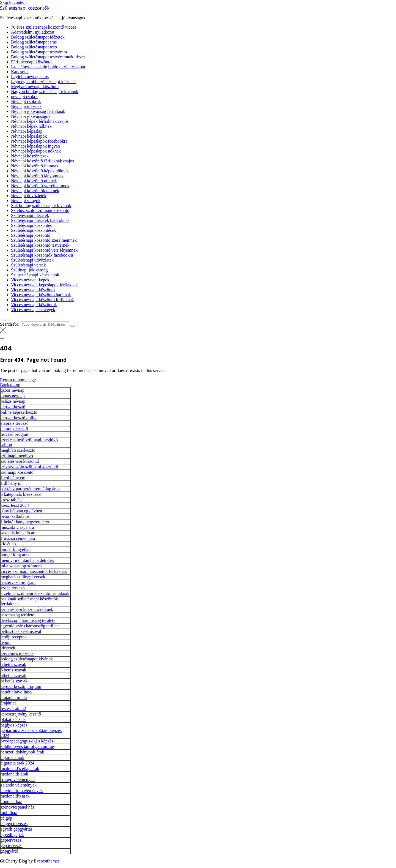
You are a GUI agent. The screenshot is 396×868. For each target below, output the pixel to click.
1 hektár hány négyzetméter (25, 522)
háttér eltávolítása (16, 692)
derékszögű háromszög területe (28, 620)
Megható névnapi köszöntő (35, 87)
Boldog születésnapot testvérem (39, 52)
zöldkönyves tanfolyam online (27, 746)
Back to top (10, 385)
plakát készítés (13, 719)
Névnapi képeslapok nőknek (36, 151)
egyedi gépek (12, 835)
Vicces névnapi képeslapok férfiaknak (44, 285)
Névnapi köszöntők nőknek (35, 191)
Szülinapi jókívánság (29, 270)
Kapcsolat (20, 72)
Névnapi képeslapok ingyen (35, 146)
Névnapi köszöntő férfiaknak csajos (42, 161)
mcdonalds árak (14, 774)
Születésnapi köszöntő (31, 235)
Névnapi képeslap (27, 131)
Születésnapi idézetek (30, 215)
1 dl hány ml (12, 483)
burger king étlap (16, 549)
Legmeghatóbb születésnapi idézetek (43, 82)
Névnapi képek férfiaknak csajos (40, 121)
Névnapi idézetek (26, 106)
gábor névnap (13, 390)
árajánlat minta (14, 697)
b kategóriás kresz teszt (21, 494)
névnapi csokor (24, 96)
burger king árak (15, 555)
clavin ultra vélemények (22, 791)
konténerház (11, 802)
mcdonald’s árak (15, 796)
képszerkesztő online (19, 418)
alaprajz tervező (15, 423)
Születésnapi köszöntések (33, 230)
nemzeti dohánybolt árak (22, 752)
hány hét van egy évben (21, 511)
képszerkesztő (13, 407)
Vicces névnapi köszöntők (34, 305)
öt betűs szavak (14, 681)
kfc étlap (8, 544)
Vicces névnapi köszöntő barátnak (41, 295)
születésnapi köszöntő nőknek (27, 609)
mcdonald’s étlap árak (20, 768)
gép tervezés (12, 846)
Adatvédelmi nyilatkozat (33, 32)
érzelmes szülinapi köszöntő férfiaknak (35, 593)
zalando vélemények (19, 785)
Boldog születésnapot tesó (34, 47)
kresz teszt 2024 (15, 505)
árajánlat (8, 703)
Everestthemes (47, 861)
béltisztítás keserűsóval (21, 631)
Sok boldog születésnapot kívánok (41, 206)
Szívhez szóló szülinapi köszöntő (40, 210)
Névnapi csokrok (26, 101)
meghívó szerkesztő (18, 450)
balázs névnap (13, 401)
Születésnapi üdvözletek (32, 260)
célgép (6, 818)
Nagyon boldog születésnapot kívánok (45, 92)
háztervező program (18, 582)
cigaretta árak (13, 757)
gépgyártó (9, 851)
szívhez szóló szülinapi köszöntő (29, 467)
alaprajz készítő (14, 429)
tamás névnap (13, 396)
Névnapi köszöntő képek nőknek (40, 171)
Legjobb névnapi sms (30, 77)
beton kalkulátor (15, 516)
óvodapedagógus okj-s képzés (27, 741)
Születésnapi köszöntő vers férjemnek (44, 250)
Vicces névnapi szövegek (33, 310)
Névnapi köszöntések (30, 156)
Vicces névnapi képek (30, 280)
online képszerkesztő (19, 412)
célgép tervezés (14, 824)
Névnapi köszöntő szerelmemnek (40, 186)
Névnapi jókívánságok (31, 116)
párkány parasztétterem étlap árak (30, 489)
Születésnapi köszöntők (25, 8)
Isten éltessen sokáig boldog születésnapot (48, 67)
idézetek (8, 648)
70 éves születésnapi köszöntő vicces (43, 27)
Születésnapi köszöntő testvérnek (40, 245)
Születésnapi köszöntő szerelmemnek (44, 240)
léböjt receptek (14, 637)
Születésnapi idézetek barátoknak (40, 220)
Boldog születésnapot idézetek (38, 37)
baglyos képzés (14, 725)
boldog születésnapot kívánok (27, 659)
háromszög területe (17, 615)
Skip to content (13, 2)
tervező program (15, 434)
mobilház (9, 813)
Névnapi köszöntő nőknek (34, 181)
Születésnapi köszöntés (31, 225)
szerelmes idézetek (17, 653)
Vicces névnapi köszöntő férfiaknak (42, 300)
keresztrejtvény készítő (21, 714)
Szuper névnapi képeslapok (35, 275)
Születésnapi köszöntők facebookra (42, 255)
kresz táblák (11, 500)
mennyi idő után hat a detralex (27, 560)
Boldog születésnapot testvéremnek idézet (48, 57)
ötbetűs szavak (13, 675)
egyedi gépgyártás (16, 829)
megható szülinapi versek (23, 577)
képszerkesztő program (21, 686)
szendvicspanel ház (17, 807)
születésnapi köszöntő (20, 461)
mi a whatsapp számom (21, 566)
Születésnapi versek (28, 265)
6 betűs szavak (13, 670)
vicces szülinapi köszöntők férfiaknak (34, 571)
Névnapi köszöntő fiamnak (35, 166)
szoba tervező (13, 588)
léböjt (5, 642)
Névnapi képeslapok (29, 136)
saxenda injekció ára (19, 533)
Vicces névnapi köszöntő (33, 290)
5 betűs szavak (13, 664)
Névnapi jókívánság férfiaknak (38, 111)
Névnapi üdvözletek (29, 196)
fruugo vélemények (18, 779)
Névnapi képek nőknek (31, 126)
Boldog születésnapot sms (34, 42)
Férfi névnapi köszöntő (31, 62)
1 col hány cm (13, 478)
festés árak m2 (13, 708)
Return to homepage (18, 380)
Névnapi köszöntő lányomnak (37, 176)
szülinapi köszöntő (17, 472)
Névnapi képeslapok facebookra (39, 141)
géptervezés (11, 840)
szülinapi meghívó (17, 456)
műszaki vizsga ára (17, 527)
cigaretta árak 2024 (17, 763)
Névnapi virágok (26, 201)
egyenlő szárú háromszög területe (30, 626)
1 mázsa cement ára (18, 538)
